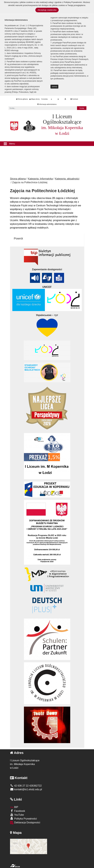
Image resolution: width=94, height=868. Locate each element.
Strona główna (22, 99)
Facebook (18, 811)
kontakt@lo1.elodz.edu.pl (26, 789)
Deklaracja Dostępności (25, 823)
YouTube (17, 815)
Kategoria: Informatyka (40, 179)
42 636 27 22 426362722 (26, 786)
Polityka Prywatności (23, 818)
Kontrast (74, 99)
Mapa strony (34, 99)
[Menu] (47, 144)
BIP (14, 807)
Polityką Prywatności (73, 2)
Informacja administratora (47, 104)
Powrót (18, 238)
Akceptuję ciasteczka (47, 10)
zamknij (54, 87)
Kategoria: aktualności (67, 179)
